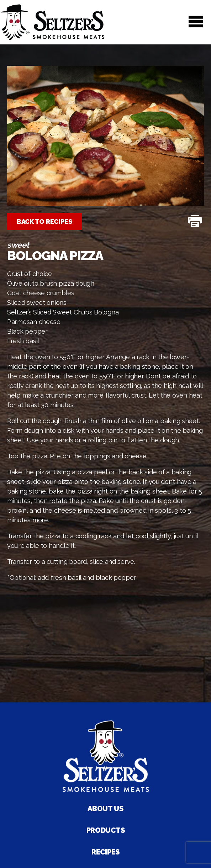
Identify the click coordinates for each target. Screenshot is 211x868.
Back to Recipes (44, 222)
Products (106, 830)
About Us (105, 809)
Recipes (105, 852)
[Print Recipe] (195, 222)
